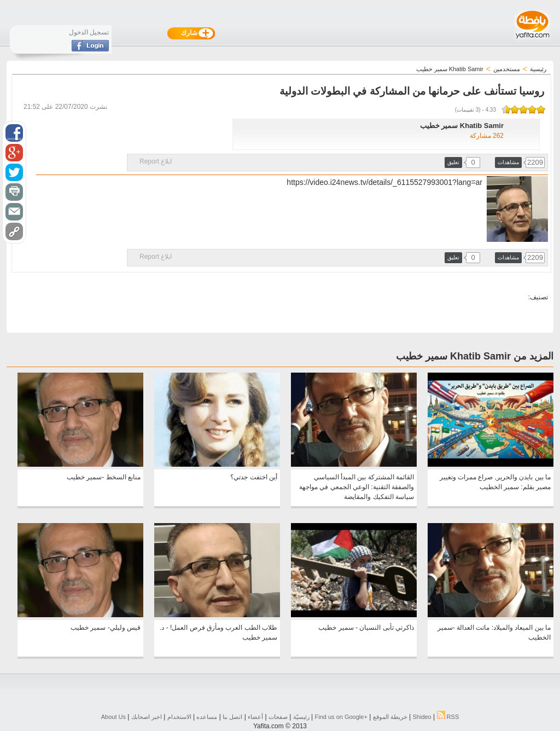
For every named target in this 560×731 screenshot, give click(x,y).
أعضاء (255, 717)
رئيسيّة (301, 717)
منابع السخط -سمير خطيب (104, 477)
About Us (113, 717)
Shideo (422, 717)
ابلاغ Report (156, 161)
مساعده (207, 717)
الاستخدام (179, 717)
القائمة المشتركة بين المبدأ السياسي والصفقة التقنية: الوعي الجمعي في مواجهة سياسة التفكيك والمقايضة (357, 487)
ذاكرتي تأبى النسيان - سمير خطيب (366, 628)
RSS (448, 717)
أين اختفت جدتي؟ (254, 477)
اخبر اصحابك (147, 717)
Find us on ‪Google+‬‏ (341, 717)
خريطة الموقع (390, 717)
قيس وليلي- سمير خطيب (106, 628)
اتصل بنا (232, 717)
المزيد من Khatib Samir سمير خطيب (475, 356)
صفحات (278, 717)
